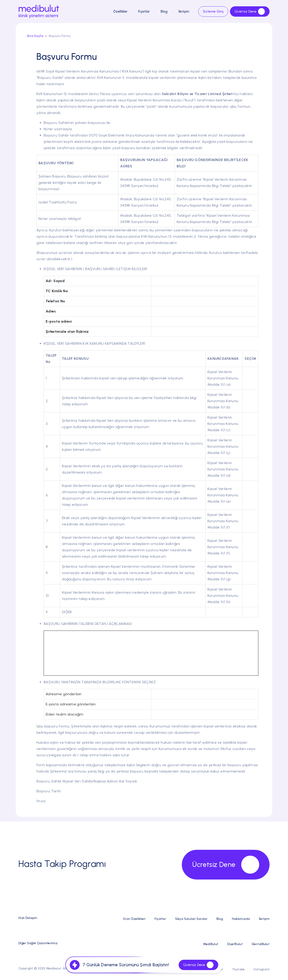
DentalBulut (261, 944)
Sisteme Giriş (213, 11)
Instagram (262, 969)
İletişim (184, 11)
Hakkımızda (241, 919)
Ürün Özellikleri (134, 919)
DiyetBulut (235, 944)
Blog (164, 11)
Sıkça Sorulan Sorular (191, 919)
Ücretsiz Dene (250, 11)
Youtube (238, 969)
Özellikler (120, 11)
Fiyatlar (144, 11)
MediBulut (211, 944)
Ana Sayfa (35, 36)
